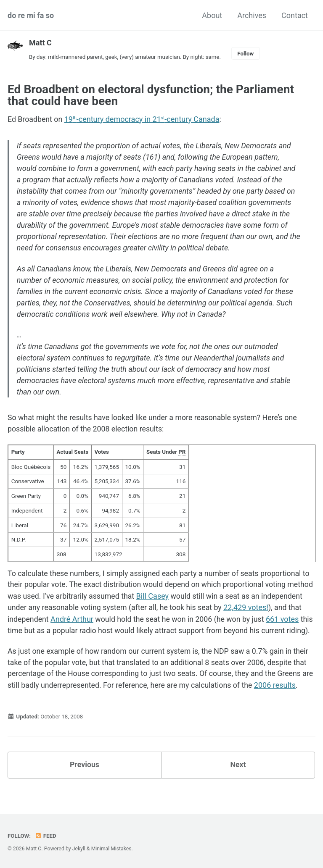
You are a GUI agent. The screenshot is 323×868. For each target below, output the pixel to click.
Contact (295, 15)
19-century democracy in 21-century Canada (143, 119)
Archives (252, 15)
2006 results (291, 698)
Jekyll (79, 849)
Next (238, 778)
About (212, 15)
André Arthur (128, 620)
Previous (85, 778)
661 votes (38, 632)
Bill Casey (182, 598)
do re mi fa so (31, 15)
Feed (46, 836)
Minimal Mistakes (112, 849)
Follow (249, 53)
